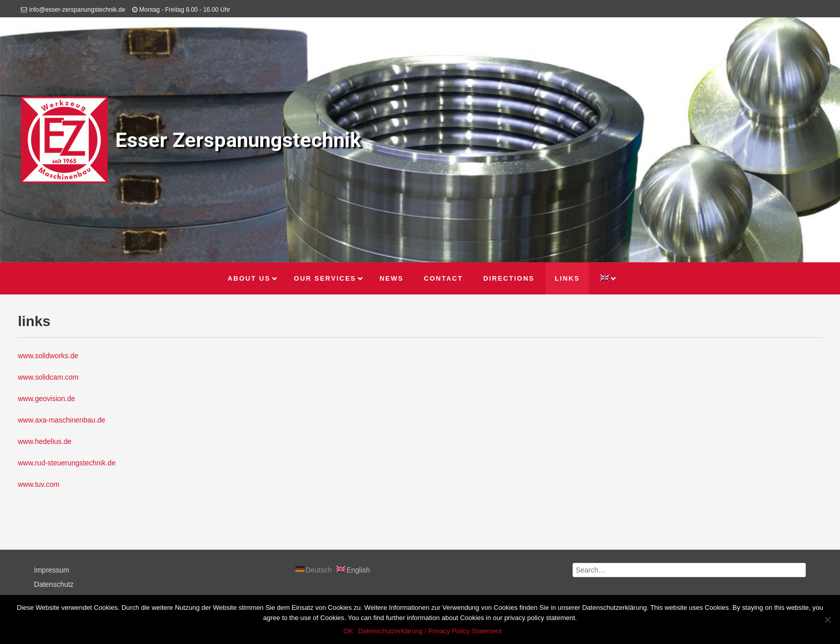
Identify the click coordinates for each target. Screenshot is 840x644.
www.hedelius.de (45, 441)
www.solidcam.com (48, 377)
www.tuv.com (39, 484)
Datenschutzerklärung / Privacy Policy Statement (430, 631)
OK (348, 631)
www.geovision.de (46, 399)
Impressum (52, 570)
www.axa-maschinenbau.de (61, 420)
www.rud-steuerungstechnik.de (67, 463)
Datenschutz (54, 584)
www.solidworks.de (48, 356)
